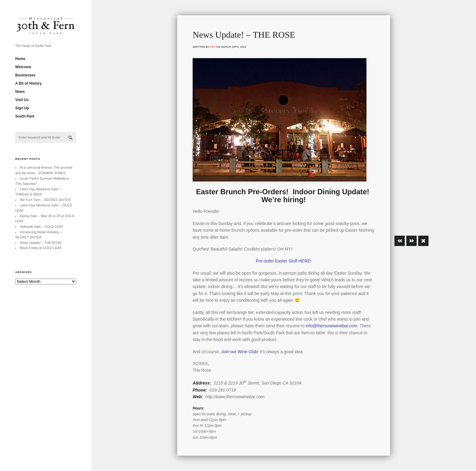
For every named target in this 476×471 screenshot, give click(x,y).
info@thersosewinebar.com (332, 326)
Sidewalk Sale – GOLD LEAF (42, 227)
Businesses (25, 75)
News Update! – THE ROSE (41, 243)
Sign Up (22, 108)
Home (20, 59)
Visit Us (22, 100)
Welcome (23, 67)
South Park (25, 116)
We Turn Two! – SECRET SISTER (45, 200)
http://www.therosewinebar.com (235, 397)
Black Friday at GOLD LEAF (41, 248)
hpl (213, 47)
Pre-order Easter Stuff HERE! (284, 261)
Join (225, 352)
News (20, 92)
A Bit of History (28, 83)
